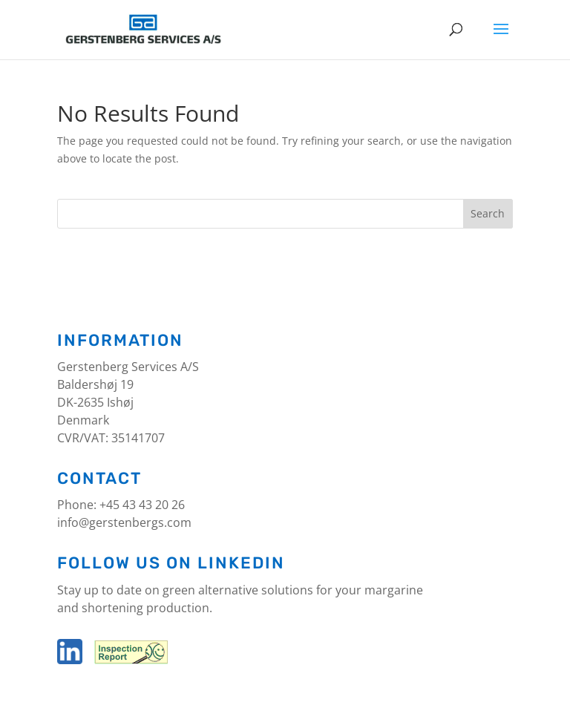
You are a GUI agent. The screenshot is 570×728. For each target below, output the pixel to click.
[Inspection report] (130, 660)
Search (488, 213)
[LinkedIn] (70, 660)
